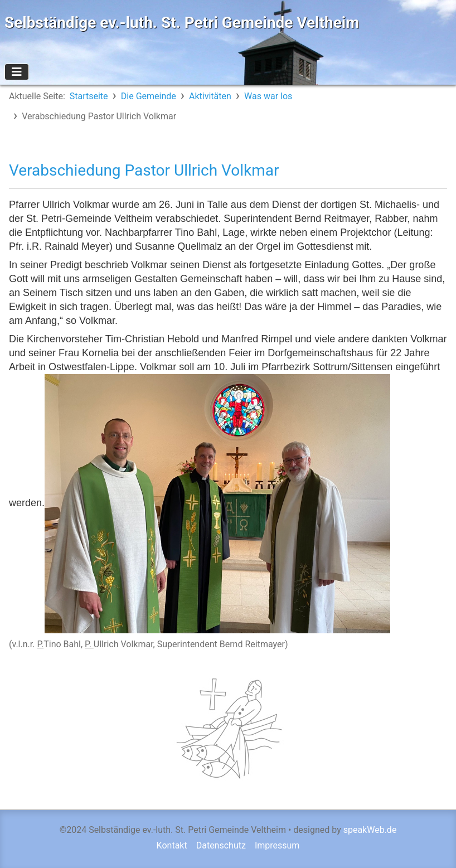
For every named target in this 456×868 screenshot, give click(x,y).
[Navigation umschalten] (17, 72)
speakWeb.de (370, 830)
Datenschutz (221, 845)
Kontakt (172, 845)
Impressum (277, 845)
